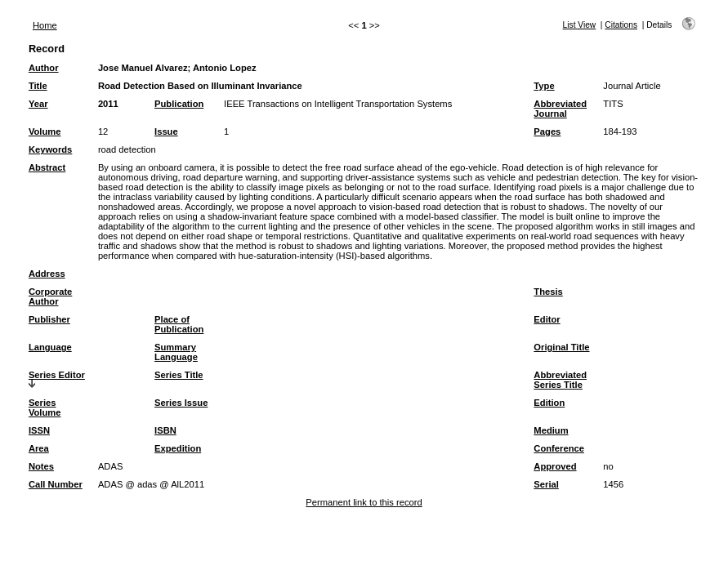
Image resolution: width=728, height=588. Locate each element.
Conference (559, 448)
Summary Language (176, 352)
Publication (179, 104)
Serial (546, 484)
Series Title (179, 375)
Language (50, 347)
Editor (547, 319)
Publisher (49, 319)
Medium (551, 430)
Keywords (50, 149)
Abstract (47, 167)
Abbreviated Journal (560, 109)
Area (39, 448)
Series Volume (45, 408)
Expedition (178, 448)
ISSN (39, 430)
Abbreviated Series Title (560, 380)
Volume (45, 131)
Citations (621, 25)
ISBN (165, 430)
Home (45, 25)
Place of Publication (179, 324)
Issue (166, 131)
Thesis (548, 292)
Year (38, 104)
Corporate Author (50, 296)
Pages (547, 131)
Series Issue (181, 403)
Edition (549, 403)
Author (44, 68)
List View (580, 25)
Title (38, 86)
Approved (555, 466)
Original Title (561, 347)
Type (544, 86)
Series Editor (57, 375)
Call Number (56, 484)
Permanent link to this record (364, 502)
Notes (41, 466)
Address (47, 274)
